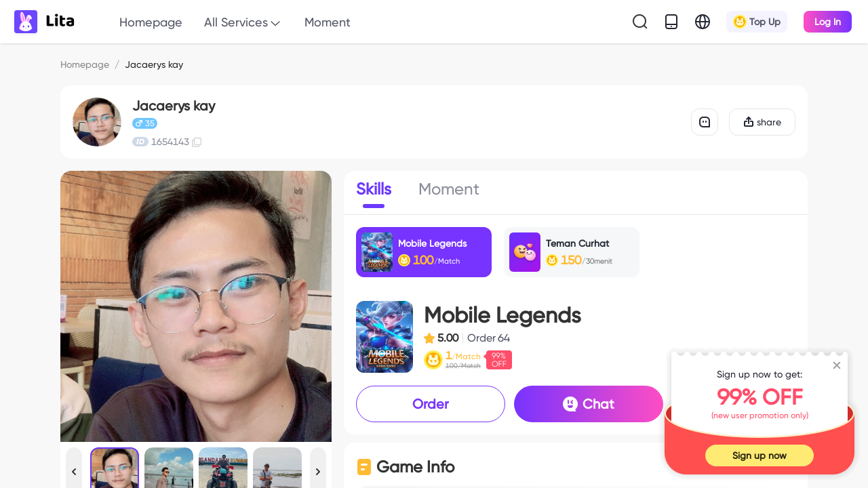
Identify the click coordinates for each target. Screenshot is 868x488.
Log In (828, 22)
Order (431, 404)
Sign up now (759, 455)
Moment (328, 22)
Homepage (151, 22)
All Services (243, 23)
